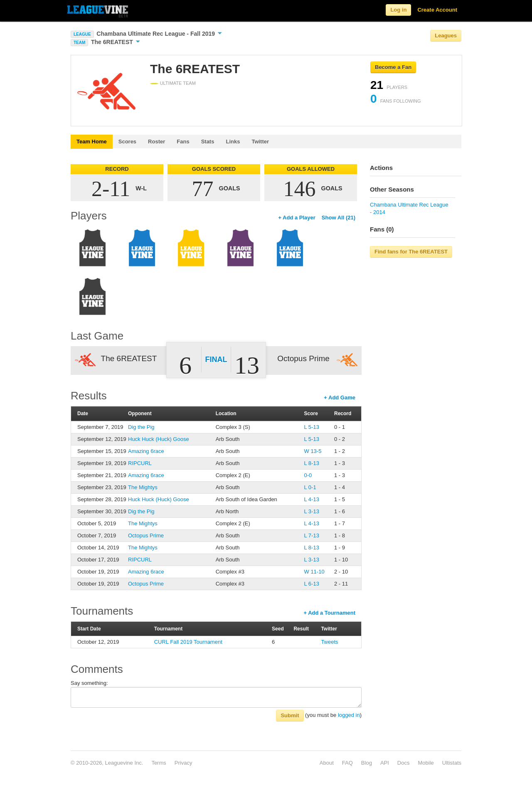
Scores (127, 142)
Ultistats (452, 763)
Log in (398, 10)
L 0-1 (310, 487)
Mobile (426, 763)
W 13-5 (313, 451)
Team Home (92, 142)
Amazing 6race (146, 451)
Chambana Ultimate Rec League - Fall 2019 (159, 34)
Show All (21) (339, 218)
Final (216, 359)
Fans (183, 142)
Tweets (329, 642)
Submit (290, 715)
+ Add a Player (297, 218)
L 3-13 (312, 511)
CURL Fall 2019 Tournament (188, 642)
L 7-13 (312, 535)
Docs (404, 763)
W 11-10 (314, 572)
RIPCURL (140, 463)
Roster (156, 142)
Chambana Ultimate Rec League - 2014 (409, 208)
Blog (367, 763)
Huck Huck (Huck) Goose (159, 439)
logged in (349, 715)
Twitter (260, 142)
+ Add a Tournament (329, 613)
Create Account (437, 10)
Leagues (446, 36)
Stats (208, 142)
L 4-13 (312, 499)
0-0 (308, 475)
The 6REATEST (116, 42)
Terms (159, 763)
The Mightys (143, 487)
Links (233, 142)
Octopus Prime (146, 535)
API (385, 763)
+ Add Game (340, 398)
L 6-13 (312, 584)
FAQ (347, 763)
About (327, 763)
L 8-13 (312, 463)
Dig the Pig (141, 427)
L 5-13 (312, 427)
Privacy (183, 763)
